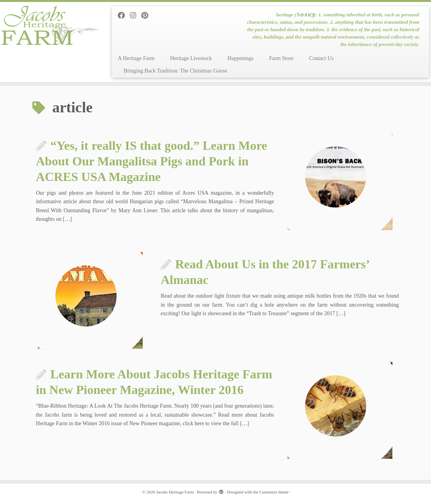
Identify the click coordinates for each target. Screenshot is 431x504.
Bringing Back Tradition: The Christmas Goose (175, 71)
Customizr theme (274, 492)
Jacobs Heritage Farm (175, 492)
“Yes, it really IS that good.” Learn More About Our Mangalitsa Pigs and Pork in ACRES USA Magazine (152, 161)
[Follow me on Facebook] (124, 16)
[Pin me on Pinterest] (147, 16)
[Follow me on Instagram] (136, 16)
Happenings (240, 58)
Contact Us (322, 58)
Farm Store (281, 58)
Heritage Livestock (191, 58)
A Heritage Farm (136, 58)
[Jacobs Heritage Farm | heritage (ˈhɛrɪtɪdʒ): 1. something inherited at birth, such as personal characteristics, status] (51, 25)
